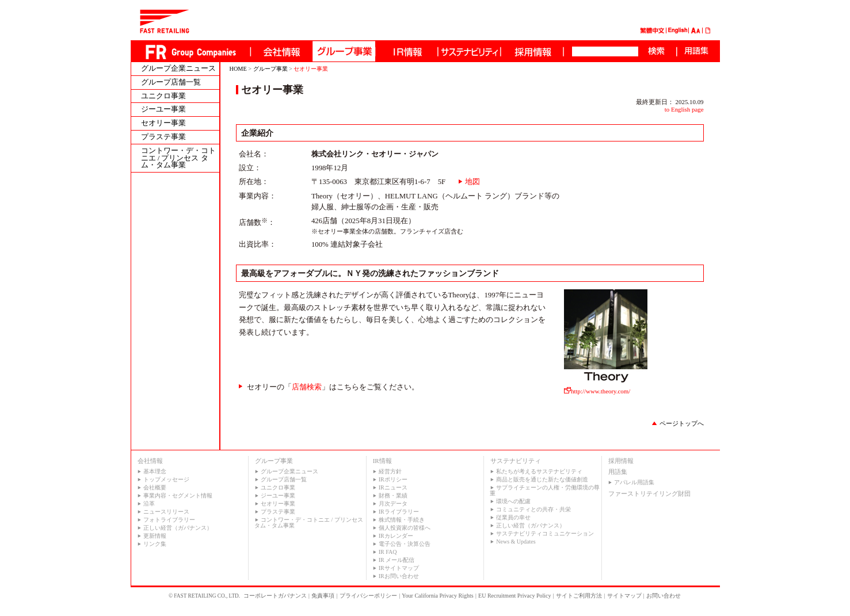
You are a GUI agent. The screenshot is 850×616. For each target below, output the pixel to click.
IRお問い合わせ (399, 576)
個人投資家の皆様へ (405, 528)
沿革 (149, 504)
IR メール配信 (397, 560)
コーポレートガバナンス (275, 596)
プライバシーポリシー (368, 596)
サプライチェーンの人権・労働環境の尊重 (545, 490)
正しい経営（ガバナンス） (178, 528)
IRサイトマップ (399, 568)
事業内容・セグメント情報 (178, 496)
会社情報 (150, 461)
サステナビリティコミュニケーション (545, 533)
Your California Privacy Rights (437, 596)
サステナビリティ (516, 461)
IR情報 (382, 461)
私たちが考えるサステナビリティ (539, 471)
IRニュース (393, 487)
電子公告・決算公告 (405, 544)
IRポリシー (393, 479)
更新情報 (155, 536)
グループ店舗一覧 (171, 83)
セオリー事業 (163, 123)
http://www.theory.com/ (606, 388)
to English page (684, 109)
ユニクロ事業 (163, 96)
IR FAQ (388, 552)
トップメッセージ (166, 479)
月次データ (393, 504)
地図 (472, 182)
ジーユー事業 (163, 110)
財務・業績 (393, 496)
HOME (238, 69)
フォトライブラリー (169, 520)
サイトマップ (624, 596)
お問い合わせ (664, 596)
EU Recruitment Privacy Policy (514, 596)
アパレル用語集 (634, 482)
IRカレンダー (396, 536)
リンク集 (155, 544)
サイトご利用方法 (579, 596)
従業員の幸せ (513, 517)
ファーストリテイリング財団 (649, 493)
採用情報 (621, 461)
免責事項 (323, 596)
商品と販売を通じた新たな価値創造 (542, 479)
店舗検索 (307, 387)
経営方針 (390, 471)
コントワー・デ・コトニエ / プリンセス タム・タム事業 (178, 158)
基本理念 (155, 471)
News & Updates (516, 542)
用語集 (618, 472)
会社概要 (155, 487)
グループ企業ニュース (178, 69)
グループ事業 (270, 69)
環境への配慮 (513, 501)
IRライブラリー (399, 512)
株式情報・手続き (402, 520)
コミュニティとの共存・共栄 (533, 509)
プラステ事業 (163, 137)
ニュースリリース (166, 512)
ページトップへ (682, 423)
